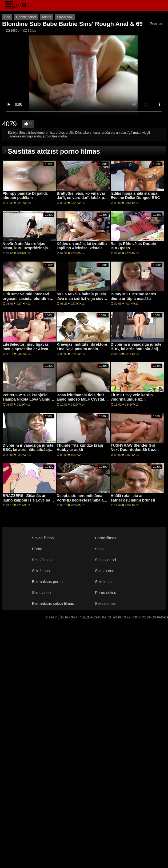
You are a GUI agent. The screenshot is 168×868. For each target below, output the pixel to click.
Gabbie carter (26, 17)
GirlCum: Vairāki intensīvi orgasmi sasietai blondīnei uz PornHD (27, 298)
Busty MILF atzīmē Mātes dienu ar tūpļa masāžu (133, 296)
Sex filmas (41, 571)
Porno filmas (106, 538)
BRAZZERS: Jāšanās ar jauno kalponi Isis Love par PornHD (27, 500)
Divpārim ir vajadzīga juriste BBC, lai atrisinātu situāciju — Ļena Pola (136, 349)
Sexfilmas (103, 582)
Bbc (7, 17)
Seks (99, 549)
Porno (37, 549)
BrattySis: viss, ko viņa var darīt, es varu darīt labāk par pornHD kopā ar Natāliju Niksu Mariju (82, 200)
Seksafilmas (105, 604)
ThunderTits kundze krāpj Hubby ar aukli (80, 448)
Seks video (41, 593)
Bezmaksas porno (47, 582)
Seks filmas (42, 560)
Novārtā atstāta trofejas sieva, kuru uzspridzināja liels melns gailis (25, 248)
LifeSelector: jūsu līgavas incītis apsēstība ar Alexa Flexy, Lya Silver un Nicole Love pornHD (27, 351)
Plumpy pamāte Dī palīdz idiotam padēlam (25, 196)
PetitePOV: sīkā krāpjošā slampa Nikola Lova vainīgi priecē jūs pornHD (27, 399)
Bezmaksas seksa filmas (53, 604)
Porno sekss (105, 593)
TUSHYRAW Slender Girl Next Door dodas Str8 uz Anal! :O (133, 450)
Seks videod (105, 560)
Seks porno (105, 571)
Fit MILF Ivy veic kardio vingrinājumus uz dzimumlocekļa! (132, 399)
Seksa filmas (43, 538)
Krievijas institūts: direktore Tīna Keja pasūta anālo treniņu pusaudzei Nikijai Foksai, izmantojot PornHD (82, 351)
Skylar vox (65, 17)
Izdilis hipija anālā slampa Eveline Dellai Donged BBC (135, 196)
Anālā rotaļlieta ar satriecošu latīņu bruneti (133, 498)
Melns (47, 17)
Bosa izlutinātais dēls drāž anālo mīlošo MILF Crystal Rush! (81, 399)
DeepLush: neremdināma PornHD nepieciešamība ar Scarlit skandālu (81, 500)
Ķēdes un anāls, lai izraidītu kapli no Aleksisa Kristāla (82, 246)
